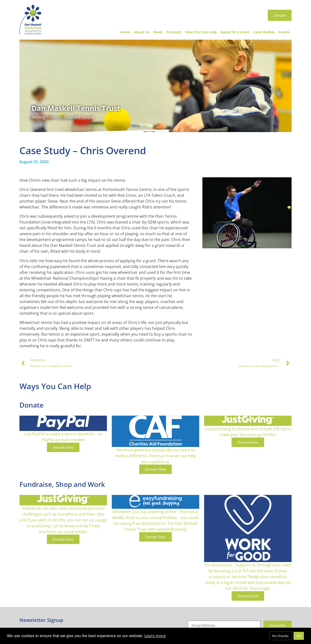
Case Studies (264, 32)
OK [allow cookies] (299, 636)
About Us (142, 32)
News (158, 32)
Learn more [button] (155, 636)
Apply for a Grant (235, 32)
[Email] (224, 626)
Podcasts (174, 32)
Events (284, 32)
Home (125, 32)
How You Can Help (201, 32)
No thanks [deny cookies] (280, 636)
